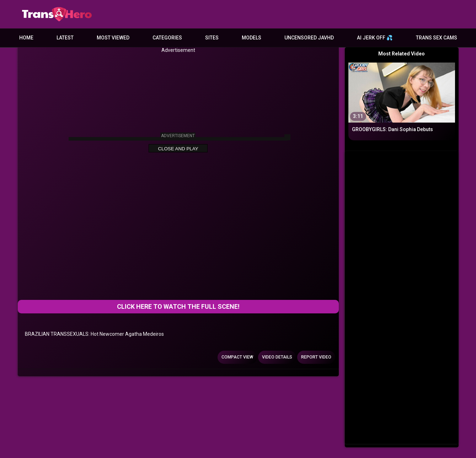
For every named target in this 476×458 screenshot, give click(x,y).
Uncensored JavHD (309, 38)
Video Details (277, 357)
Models (252, 38)
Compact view (237, 357)
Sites (212, 38)
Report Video (316, 357)
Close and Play (178, 149)
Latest (65, 38)
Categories (167, 38)
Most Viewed (113, 38)
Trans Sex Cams (437, 38)
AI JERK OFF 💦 (375, 38)
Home (26, 38)
